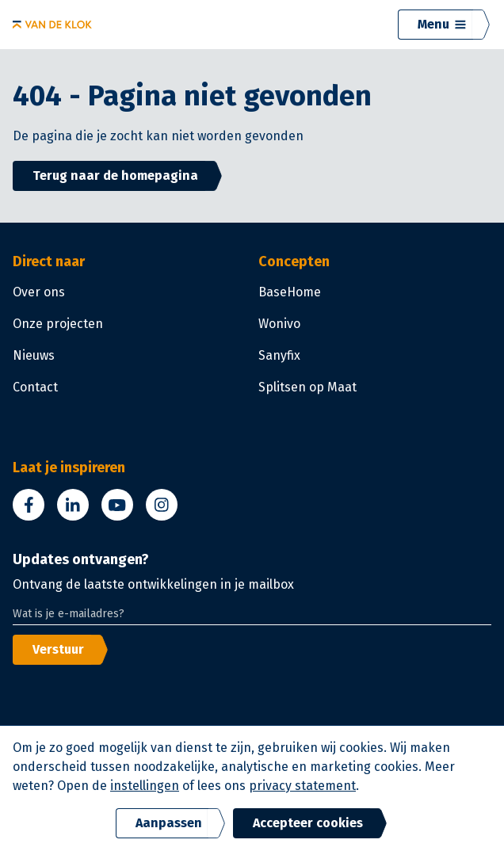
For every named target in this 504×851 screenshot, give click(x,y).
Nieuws (34, 355)
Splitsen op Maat (307, 387)
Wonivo (279, 324)
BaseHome (290, 292)
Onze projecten (58, 324)
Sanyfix (279, 355)
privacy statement (302, 786)
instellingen (145, 786)
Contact (35, 387)
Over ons (39, 292)
